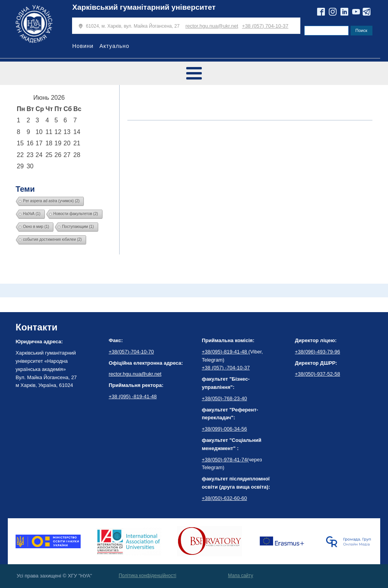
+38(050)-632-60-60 (224, 498)
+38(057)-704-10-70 (131, 352)
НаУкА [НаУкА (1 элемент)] (32, 214)
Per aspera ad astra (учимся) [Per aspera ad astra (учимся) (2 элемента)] (51, 201)
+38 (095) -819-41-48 (133, 396)
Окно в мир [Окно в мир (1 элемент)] (36, 227)
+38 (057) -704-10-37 (226, 368)
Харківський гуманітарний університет (144, 7)
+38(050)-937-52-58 (317, 374)
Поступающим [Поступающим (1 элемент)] (78, 227)
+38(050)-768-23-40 (224, 398)
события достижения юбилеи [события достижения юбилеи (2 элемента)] (52, 239)
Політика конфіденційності (148, 576)
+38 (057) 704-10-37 (265, 26)
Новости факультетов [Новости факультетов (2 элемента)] (76, 214)
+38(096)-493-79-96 (317, 352)
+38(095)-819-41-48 (225, 352)
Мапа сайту (240, 576)
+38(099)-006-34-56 (224, 429)
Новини (83, 46)
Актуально (114, 46)
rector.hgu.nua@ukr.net (212, 26)
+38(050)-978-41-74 (224, 460)
